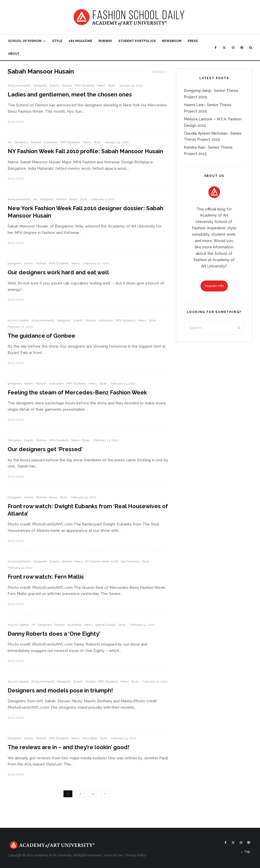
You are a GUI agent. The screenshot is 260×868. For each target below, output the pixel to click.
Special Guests (105, 625)
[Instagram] (233, 48)
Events (54, 86)
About (14, 54)
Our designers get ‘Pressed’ (45, 449)
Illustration (75, 625)
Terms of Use (113, 855)
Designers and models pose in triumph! (60, 690)
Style (57, 41)
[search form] (209, 328)
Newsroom (172, 41)
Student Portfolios (137, 41)
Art (10, 142)
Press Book (90, 738)
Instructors (106, 320)
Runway (105, 41)
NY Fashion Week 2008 (102, 561)
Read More (16, 122)
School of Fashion (25, 41)
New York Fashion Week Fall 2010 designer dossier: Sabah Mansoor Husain (85, 212)
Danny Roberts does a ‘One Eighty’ (54, 634)
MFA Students (85, 86)
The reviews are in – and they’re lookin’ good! (69, 747)
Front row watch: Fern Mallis (46, 577)
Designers (40, 86)
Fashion (67, 86)
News (101, 86)
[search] (239, 328)
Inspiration (51, 142)
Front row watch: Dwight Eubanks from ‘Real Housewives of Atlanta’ (88, 510)
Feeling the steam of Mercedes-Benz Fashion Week (77, 392)
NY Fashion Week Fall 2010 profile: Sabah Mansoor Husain (85, 151)
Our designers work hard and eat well (58, 272)
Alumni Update (18, 320)
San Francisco (130, 561)
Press (193, 41)
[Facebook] (216, 48)
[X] (224, 48)
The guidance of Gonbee (41, 336)
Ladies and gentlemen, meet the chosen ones (70, 94)
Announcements (19, 86)
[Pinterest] (242, 48)
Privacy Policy (136, 855)
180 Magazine (80, 41)
